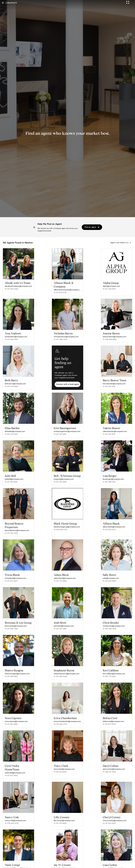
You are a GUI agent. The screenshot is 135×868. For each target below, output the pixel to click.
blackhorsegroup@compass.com (67, 527)
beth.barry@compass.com (15, 384)
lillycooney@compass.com (64, 820)
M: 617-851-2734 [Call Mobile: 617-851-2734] (60, 292)
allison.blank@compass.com (114, 527)
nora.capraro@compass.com (16, 721)
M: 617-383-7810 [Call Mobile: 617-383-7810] (11, 533)
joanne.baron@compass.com (114, 337)
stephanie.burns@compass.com (67, 674)
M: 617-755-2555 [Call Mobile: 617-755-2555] (11, 482)
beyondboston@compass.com (17, 530)
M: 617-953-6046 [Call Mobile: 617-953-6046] (11, 289)
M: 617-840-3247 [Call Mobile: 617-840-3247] (11, 629)
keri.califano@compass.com (114, 674)
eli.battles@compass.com (15, 431)
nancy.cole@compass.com (15, 820)
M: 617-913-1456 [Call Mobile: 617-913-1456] (60, 434)
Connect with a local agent (67, 384)
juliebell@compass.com (14, 479)
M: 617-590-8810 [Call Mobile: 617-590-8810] (11, 676)
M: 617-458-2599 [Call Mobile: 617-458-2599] (11, 339)
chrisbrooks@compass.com (114, 626)
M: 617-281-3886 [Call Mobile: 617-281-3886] (11, 724)
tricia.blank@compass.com (15, 578)
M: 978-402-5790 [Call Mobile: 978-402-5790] (12, 823)
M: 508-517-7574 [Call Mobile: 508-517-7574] (109, 772)
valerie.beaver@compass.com (115, 431)
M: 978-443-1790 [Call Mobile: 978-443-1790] (61, 530)
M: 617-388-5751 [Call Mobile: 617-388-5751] (109, 482)
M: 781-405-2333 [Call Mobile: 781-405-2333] (60, 724)
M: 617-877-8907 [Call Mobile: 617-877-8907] (109, 724)
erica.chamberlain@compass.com (67, 721)
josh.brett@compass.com (64, 626)
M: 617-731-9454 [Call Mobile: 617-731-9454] (60, 581)
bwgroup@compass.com (64, 479)
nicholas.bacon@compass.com (66, 337)
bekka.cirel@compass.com (113, 721)
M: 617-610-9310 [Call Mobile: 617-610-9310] (109, 386)
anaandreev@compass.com (16, 337)
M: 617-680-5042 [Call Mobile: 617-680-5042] (60, 676)
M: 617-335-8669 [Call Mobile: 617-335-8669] (11, 386)
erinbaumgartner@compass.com (67, 431)
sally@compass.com (111, 578)
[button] (3, 3)
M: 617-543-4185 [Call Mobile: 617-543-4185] (60, 629)
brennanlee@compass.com (16, 626)
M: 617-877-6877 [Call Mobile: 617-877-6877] (11, 581)
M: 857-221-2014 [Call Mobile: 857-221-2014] (11, 434)
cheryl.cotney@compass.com (115, 820)
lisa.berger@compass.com (113, 479)
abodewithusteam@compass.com (18, 286)
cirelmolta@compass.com (15, 773)
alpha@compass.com (111, 286)
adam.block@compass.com (65, 578)
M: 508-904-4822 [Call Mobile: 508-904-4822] (110, 339)
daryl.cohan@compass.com (114, 769)
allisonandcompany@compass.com (67, 290)
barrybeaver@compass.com (114, 384)
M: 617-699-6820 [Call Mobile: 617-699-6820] (109, 581)
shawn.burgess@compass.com (17, 674)
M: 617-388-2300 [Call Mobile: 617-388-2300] (60, 339)
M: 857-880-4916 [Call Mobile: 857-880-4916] (109, 629)
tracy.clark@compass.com (64, 769)
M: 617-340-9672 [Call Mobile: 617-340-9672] (109, 289)
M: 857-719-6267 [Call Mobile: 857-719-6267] (109, 676)
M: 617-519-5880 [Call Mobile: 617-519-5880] (60, 823)
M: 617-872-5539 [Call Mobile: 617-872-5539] (109, 823)
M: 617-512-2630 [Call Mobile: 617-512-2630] (60, 772)
